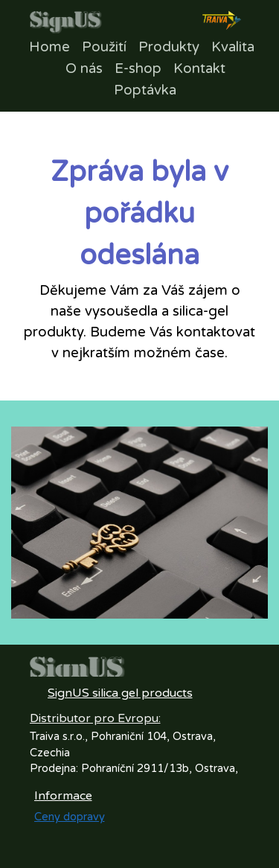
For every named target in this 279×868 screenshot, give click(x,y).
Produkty (169, 47)
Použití (104, 47)
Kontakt (199, 68)
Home (49, 47)
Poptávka (145, 90)
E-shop (138, 68)
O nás (84, 68)
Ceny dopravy (70, 817)
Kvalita (233, 47)
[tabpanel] (139, 258)
